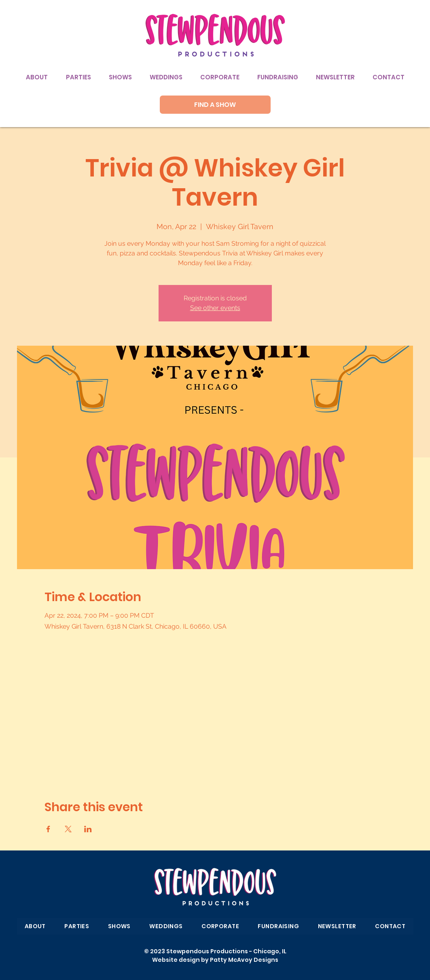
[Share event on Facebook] (48, 829)
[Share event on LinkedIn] (88, 829)
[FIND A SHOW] (215, 105)
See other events (215, 308)
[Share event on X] (68, 829)
